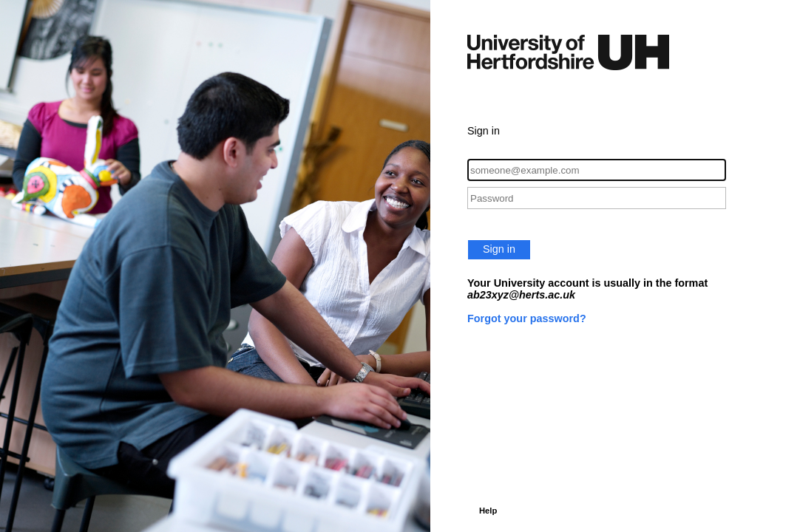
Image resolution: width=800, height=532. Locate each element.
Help (488, 511)
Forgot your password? (527, 318)
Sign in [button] (499, 249)
